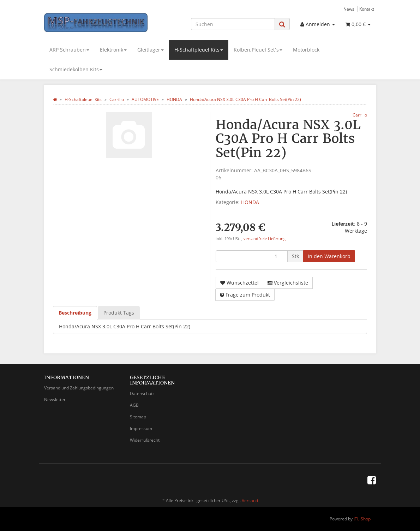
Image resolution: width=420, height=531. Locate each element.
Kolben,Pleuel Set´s (258, 50)
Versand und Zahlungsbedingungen (79, 388)
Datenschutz (142, 393)
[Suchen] (233, 24)
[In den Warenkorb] (329, 256)
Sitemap (138, 417)
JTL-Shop (362, 519)
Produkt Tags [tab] (119, 313)
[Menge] (251, 256)
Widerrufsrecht (145, 440)
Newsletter (55, 399)
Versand (250, 500)
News (349, 9)
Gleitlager (151, 50)
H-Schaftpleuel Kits (199, 50)
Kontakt (367, 9)
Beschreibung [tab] (75, 313)
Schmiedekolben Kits (76, 69)
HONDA (250, 202)
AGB (134, 405)
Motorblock (306, 50)
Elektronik (113, 50)
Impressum (141, 428)
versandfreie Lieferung (265, 239)
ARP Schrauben (69, 50)
